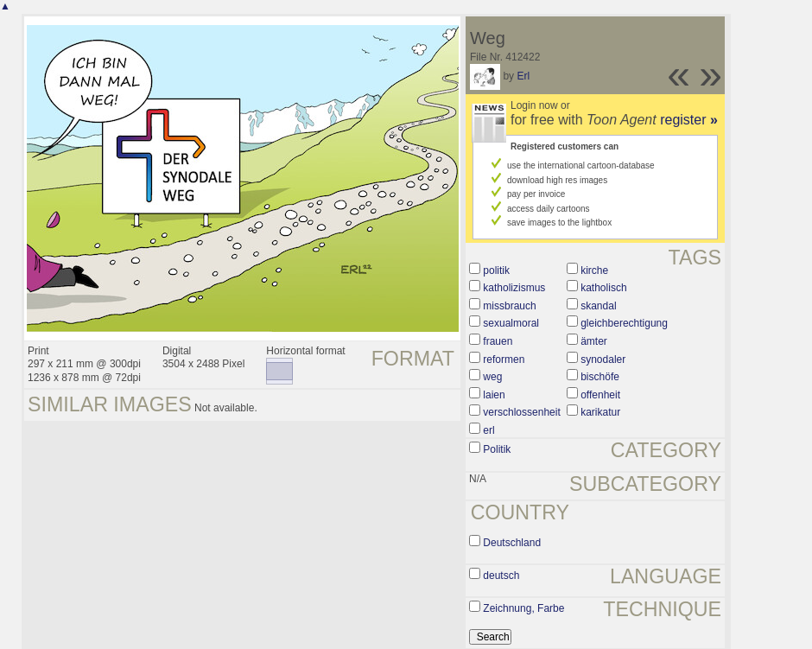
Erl (523, 76)
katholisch (603, 288)
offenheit (600, 395)
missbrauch (509, 306)
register (689, 120)
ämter (594, 341)
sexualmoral (511, 323)
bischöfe (600, 377)
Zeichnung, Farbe (523, 608)
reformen (504, 359)
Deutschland (512, 543)
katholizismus (514, 288)
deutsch (501, 576)
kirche (594, 270)
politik (496, 270)
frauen (498, 341)
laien (494, 395)
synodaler (603, 359)
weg (492, 377)
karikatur (600, 412)
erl (488, 430)
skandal (598, 306)
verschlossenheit (521, 412)
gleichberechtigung (624, 323)
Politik (497, 449)
